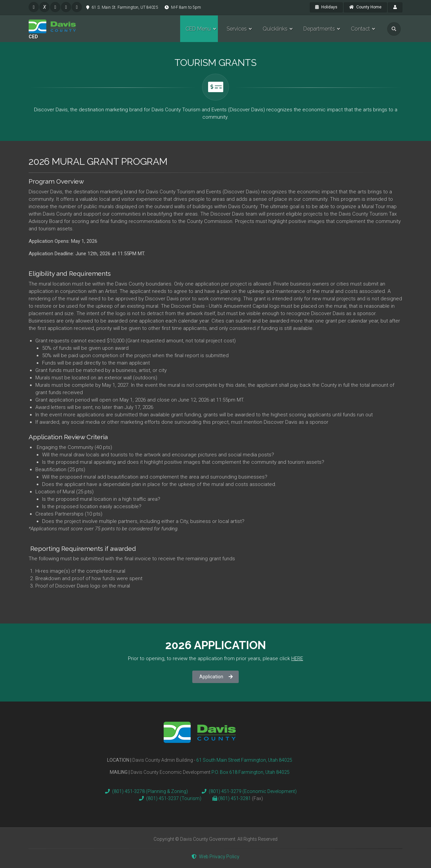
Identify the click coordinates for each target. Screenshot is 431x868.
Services (237, 29)
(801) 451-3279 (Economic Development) (248, 791)
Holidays (326, 7)
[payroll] (395, 7)
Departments (319, 29)
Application (216, 677)
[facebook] (34, 7)
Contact (360, 29)
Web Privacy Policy (215, 857)
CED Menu (198, 29)
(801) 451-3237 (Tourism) (169, 798)
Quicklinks (275, 29)
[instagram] (55, 7)
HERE (297, 658)
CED (33, 37)
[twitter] (44, 7)
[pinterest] (66, 7)
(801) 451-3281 (235, 798)
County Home (365, 7)
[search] (394, 29)
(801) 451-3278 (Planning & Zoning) (145, 791)
